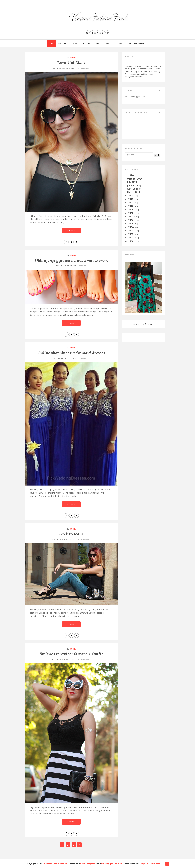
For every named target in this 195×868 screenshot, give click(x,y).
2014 (131, 227)
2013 (131, 231)
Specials (121, 43)
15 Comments (83, 68)
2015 (131, 224)
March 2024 (134, 192)
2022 (131, 199)
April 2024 (133, 189)
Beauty (98, 43)
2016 (131, 220)
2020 (131, 206)
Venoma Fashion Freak (56, 864)
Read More (71, 231)
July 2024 (132, 182)
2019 (131, 210)
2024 (131, 175)
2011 (131, 238)
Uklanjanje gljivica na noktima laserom (71, 260)
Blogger (149, 324)
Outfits (62, 43)
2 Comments (83, 266)
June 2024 (133, 185)
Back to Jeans (71, 534)
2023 (131, 196)
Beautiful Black (71, 63)
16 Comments (83, 659)
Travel (73, 43)
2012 (131, 234)
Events (109, 43)
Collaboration (137, 43)
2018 (131, 213)
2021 (131, 203)
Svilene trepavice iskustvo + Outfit (71, 654)
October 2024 (135, 179)
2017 (131, 217)
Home (52, 43)
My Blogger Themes (111, 864)
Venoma (73, 58)
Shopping (85, 43)
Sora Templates (88, 864)
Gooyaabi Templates (150, 864)
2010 (131, 241)
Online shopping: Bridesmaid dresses (71, 353)
